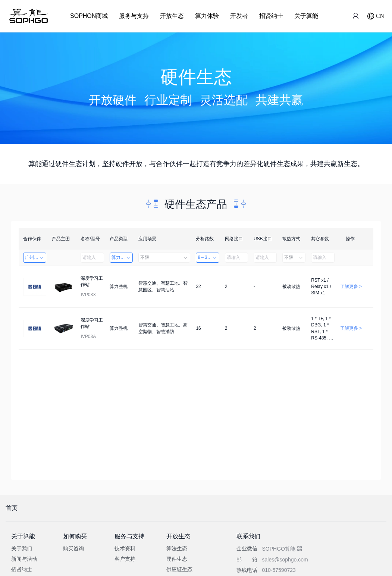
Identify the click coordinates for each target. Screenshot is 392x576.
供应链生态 (179, 569)
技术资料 (125, 548)
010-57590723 (279, 570)
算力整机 (121, 257)
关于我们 (22, 548)
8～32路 (207, 257)
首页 (12, 508)
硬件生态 (177, 559)
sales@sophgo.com (285, 560)
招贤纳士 (271, 16)
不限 (164, 257)
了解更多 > (351, 287)
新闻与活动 (24, 559)
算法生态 (177, 548)
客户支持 (125, 559)
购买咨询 (73, 548)
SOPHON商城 (89, 16)
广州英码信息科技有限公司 (36, 257)
